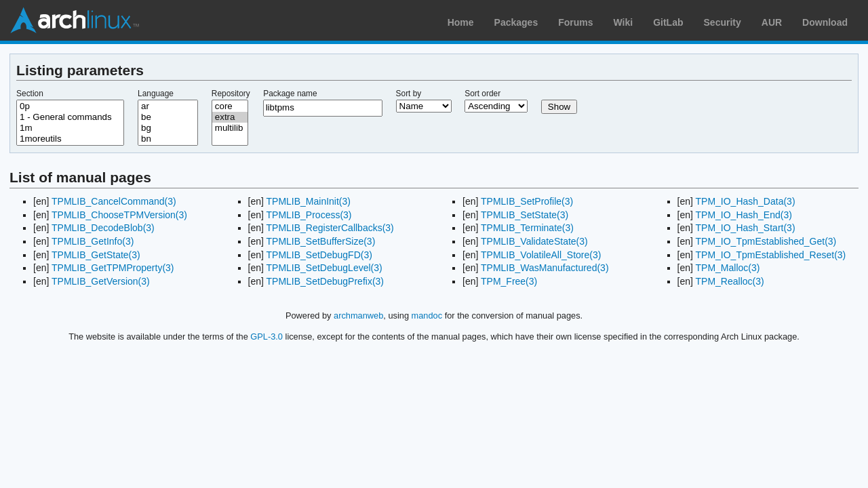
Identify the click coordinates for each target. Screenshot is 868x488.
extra (230, 117)
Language (156, 94)
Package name (290, 94)
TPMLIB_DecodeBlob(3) (103, 228)
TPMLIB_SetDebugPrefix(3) (325, 281)
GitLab (668, 22)
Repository (231, 94)
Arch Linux (75, 20)
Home (461, 22)
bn (168, 139)
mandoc (427, 316)
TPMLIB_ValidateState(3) (534, 241)
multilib (230, 128)
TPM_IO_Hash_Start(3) (746, 228)
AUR (772, 22)
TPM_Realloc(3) (730, 281)
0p (70, 106)
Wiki (624, 22)
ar (168, 106)
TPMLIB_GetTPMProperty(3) (113, 268)
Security (723, 22)
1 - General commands (70, 117)
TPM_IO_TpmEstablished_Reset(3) (771, 255)
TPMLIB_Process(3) (309, 215)
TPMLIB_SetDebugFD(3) (319, 255)
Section (30, 94)
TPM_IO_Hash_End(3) (744, 215)
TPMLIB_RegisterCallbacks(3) (330, 228)
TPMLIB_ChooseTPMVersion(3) (119, 215)
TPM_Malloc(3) (728, 268)
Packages (516, 22)
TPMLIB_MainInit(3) (309, 201)
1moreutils (70, 139)
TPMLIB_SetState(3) (525, 215)
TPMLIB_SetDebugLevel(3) (324, 268)
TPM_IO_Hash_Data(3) (746, 201)
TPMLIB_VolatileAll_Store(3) (541, 255)
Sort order (482, 94)
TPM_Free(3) (509, 281)
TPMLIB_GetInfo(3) (93, 241)
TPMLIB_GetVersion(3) (101, 281)
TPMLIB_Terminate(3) (527, 228)
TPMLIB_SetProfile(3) (527, 201)
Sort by (409, 94)
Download (825, 22)
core (230, 106)
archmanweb (358, 316)
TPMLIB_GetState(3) (96, 255)
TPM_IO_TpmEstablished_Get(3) (766, 241)
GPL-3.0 (267, 337)
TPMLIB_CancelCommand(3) (114, 201)
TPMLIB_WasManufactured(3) (545, 268)
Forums (575, 22)
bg (168, 128)
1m (70, 128)
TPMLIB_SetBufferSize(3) (321, 241)
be (168, 117)
